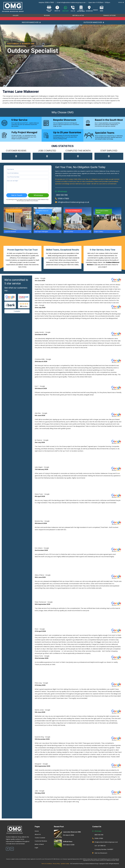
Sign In (121, 2)
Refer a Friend (39, 844)
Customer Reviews (41, 841)
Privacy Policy (56, 864)
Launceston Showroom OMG (72, 832)
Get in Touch (17, 195)
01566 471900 (49, 2)
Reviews (47, 15)
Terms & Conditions (47, 864)
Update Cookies (65, 864)
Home (37, 831)
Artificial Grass (68, 842)
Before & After (78, 15)
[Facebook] (8, 849)
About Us (38, 834)
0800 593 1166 (62, 195)
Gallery (16, 15)
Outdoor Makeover (94, 22)
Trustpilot (17, 311)
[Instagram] (12, 849)
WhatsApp (38, 195)
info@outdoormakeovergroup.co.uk (73, 2)
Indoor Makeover (31, 22)
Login (36, 848)
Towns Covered (40, 838)
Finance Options (109, 15)
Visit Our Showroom (101, 853)
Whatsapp (62, 191)
